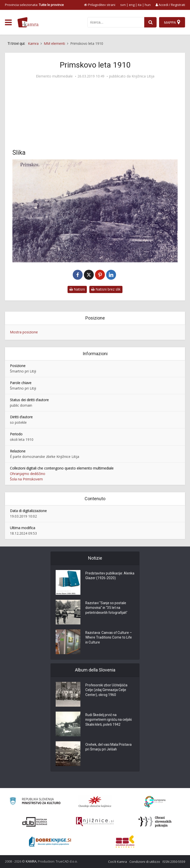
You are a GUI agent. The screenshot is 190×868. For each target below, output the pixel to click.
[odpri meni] (8, 23)
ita (140, 5)
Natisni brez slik (106, 289)
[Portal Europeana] (155, 802)
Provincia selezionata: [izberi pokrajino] (34, 5)
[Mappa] (172, 22)
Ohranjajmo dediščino (28, 474)
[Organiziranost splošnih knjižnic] (95, 802)
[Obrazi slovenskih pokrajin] (155, 822)
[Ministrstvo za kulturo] (35, 802)
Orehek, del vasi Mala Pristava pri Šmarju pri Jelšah (109, 747)
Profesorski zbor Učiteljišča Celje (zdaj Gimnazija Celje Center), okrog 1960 (107, 691)
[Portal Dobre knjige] (50, 842)
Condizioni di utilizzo (145, 862)
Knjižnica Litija (143, 76)
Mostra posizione (24, 332)
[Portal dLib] (35, 822)
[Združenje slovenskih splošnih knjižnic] (95, 822)
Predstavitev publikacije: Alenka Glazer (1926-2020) (106, 576)
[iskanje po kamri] (116, 22)
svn (123, 5)
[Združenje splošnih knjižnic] (125, 842)
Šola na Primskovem (26, 479)
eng (132, 5)
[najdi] (150, 22)
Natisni (77, 289)
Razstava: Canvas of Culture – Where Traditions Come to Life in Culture (109, 638)
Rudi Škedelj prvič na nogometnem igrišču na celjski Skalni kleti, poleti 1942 (109, 720)
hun (148, 5)
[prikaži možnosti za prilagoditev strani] (100, 5)
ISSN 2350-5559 (174, 862)
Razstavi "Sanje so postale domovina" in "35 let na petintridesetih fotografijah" (107, 608)
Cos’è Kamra (118, 862)
